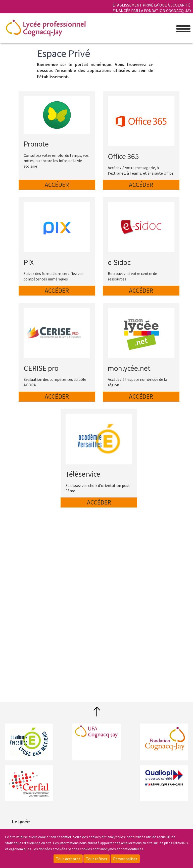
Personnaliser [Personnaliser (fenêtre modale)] (125, 859)
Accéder (57, 185)
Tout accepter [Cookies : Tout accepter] (68, 859)
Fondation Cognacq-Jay (164, 739)
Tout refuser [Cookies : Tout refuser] (97, 859)
